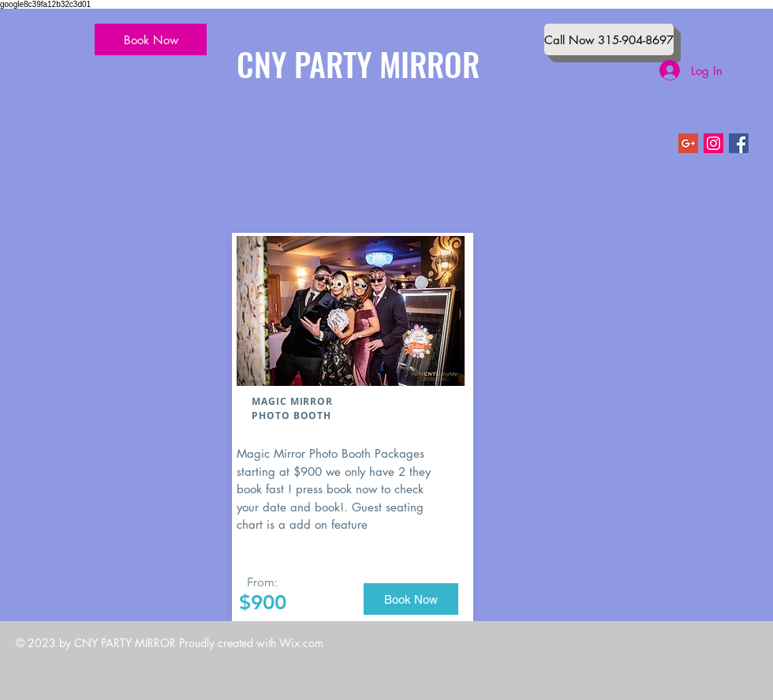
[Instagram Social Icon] (713, 143)
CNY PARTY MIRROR (358, 64)
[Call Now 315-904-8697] (609, 39)
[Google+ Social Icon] (688, 143)
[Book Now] (151, 39)
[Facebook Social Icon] (739, 143)
